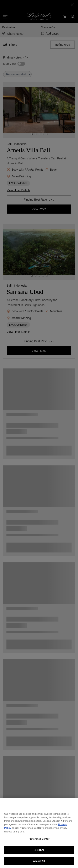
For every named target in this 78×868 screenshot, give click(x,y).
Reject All (39, 855)
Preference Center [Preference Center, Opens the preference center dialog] (39, 844)
